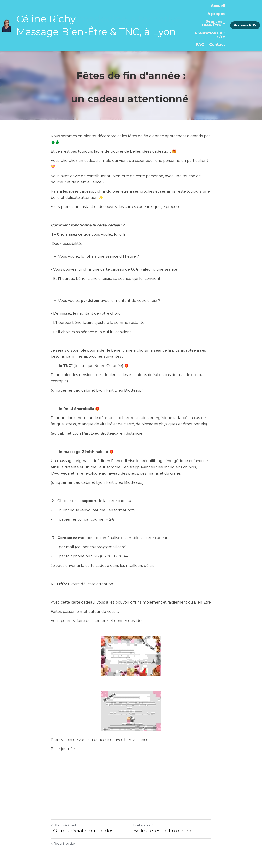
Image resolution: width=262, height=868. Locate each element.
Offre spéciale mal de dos (83, 831)
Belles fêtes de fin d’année (165, 831)
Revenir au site (63, 844)
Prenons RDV (245, 25)
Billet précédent (64, 825)
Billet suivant (144, 825)
